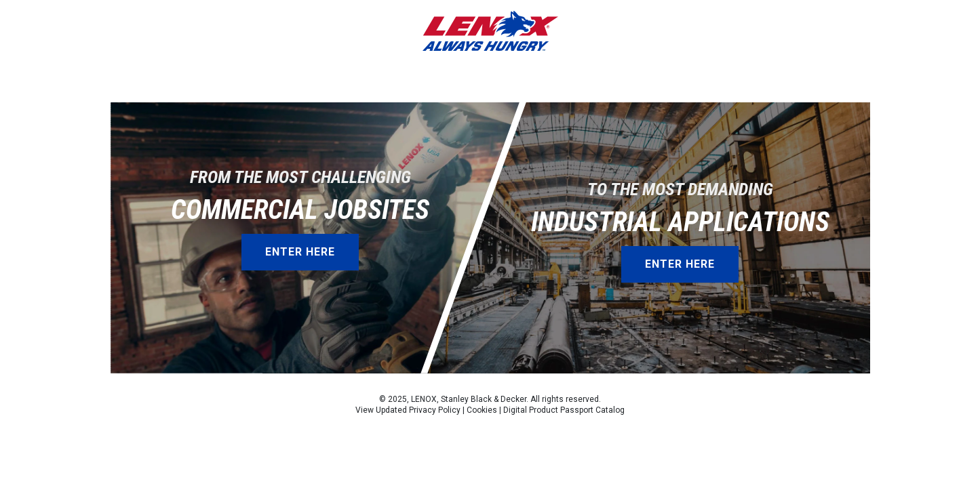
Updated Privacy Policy (418, 410)
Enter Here (300, 252)
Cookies (482, 410)
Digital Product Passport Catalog (564, 410)
